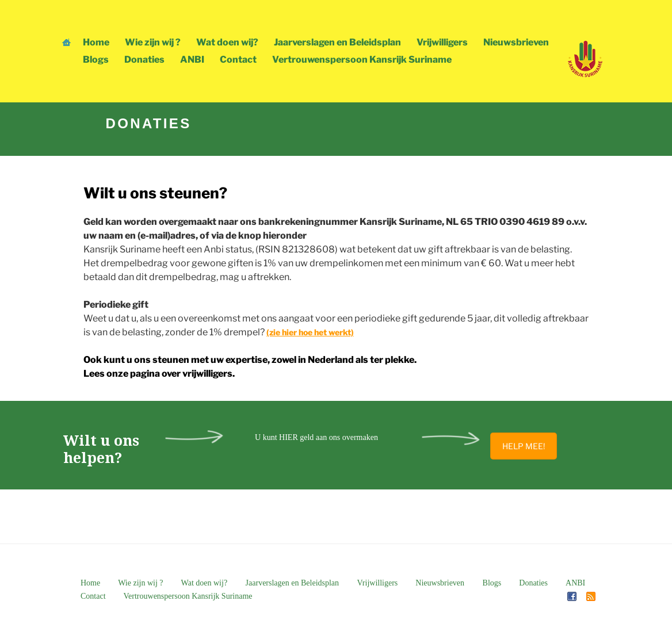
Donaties (144, 60)
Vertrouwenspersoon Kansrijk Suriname (362, 60)
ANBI (192, 60)
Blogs (96, 60)
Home (96, 42)
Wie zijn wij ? (153, 42)
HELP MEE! (524, 446)
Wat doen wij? (227, 42)
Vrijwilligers (442, 42)
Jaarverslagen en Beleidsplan (337, 42)
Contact (238, 60)
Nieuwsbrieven (516, 42)
